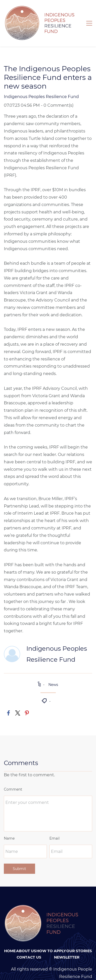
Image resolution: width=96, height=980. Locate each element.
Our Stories (79, 938)
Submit (19, 855)
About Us (26, 938)
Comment (13, 776)
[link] (8, 700)
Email (55, 825)
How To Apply (51, 938)
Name (9, 825)
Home (10, 938)
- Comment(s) (57, 92)
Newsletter (67, 944)
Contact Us (29, 944)
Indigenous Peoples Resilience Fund (41, 83)
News (53, 671)
